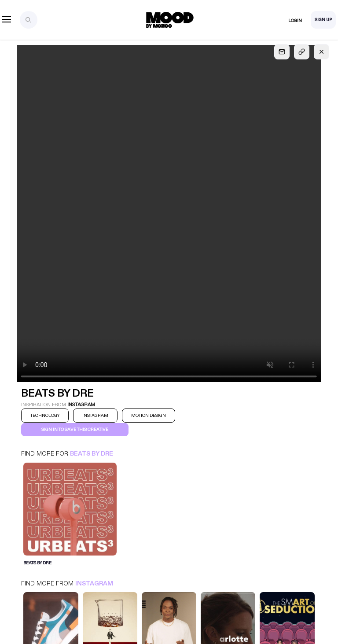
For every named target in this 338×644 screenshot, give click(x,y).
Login (295, 21)
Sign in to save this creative (75, 430)
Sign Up (323, 20)
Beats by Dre (92, 454)
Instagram (94, 583)
